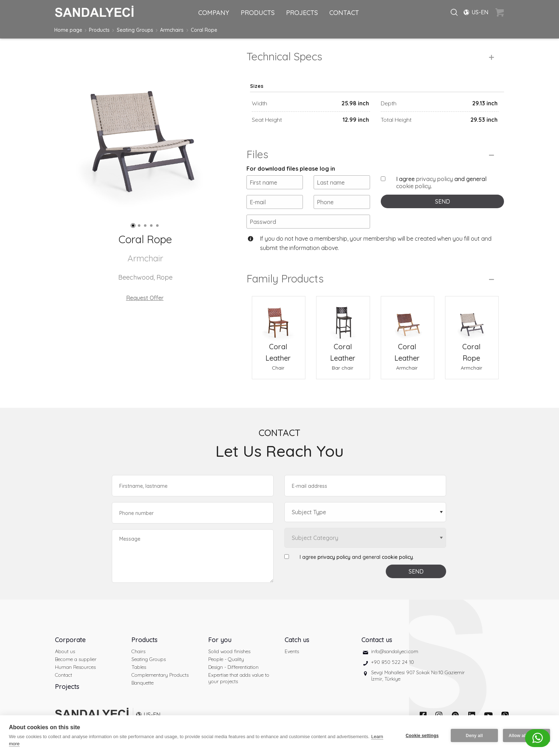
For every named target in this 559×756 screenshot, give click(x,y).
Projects (67, 687)
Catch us (297, 640)
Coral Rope (204, 30)
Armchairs (172, 30)
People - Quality (226, 659)
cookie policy (413, 186)
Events (292, 651)
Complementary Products (160, 675)
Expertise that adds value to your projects (239, 678)
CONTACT (344, 13)
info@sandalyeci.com (395, 651)
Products (99, 30)
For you (220, 640)
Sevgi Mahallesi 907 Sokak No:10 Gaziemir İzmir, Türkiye (418, 676)
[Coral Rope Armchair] (472, 319)
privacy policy (435, 179)
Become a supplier (76, 659)
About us (65, 651)
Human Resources (75, 667)
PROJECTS (302, 13)
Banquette (143, 683)
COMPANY (214, 13)
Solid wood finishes (229, 651)
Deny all (474, 736)
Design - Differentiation (233, 667)
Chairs (138, 651)
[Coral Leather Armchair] (408, 319)
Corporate (70, 640)
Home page (68, 30)
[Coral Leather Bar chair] (343, 319)
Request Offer (145, 298)
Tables (139, 667)
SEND (443, 201)
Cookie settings (422, 736)
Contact (64, 675)
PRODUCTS (258, 13)
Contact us (377, 640)
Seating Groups (135, 30)
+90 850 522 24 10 (393, 662)
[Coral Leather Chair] (279, 319)
